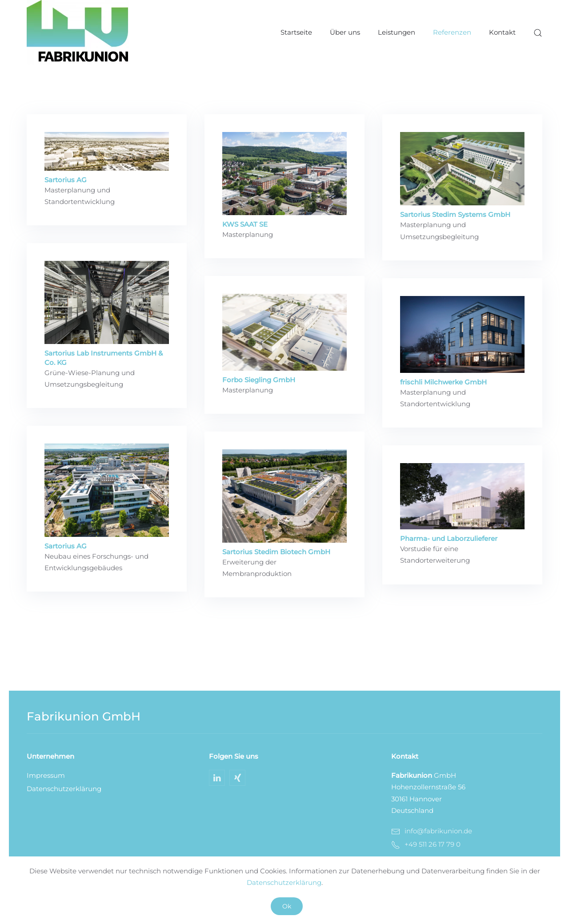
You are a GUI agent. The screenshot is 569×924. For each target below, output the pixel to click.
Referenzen (452, 32)
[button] (538, 33)
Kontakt (502, 32)
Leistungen (397, 32)
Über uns (345, 32)
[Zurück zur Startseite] (78, 33)
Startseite (296, 32)
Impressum (46, 775)
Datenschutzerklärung (64, 789)
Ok (287, 906)
